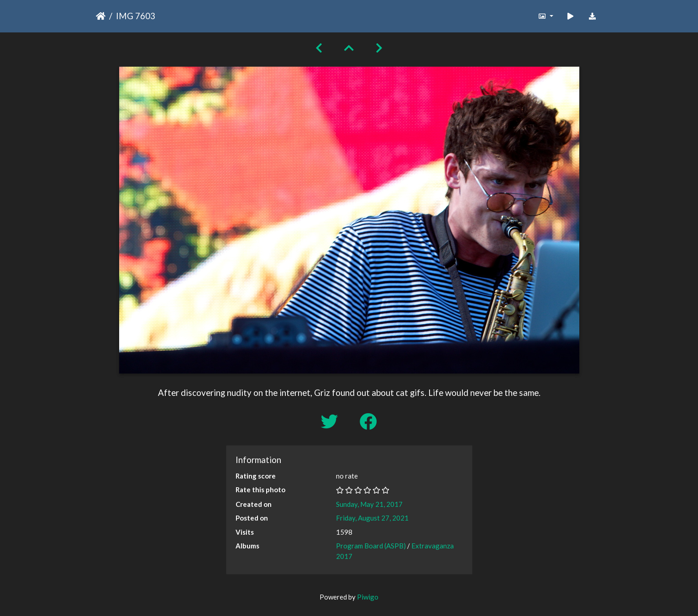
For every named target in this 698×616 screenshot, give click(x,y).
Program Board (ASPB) (371, 546)
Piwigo (368, 597)
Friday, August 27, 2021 (372, 518)
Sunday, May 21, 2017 (369, 504)
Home (101, 16)
